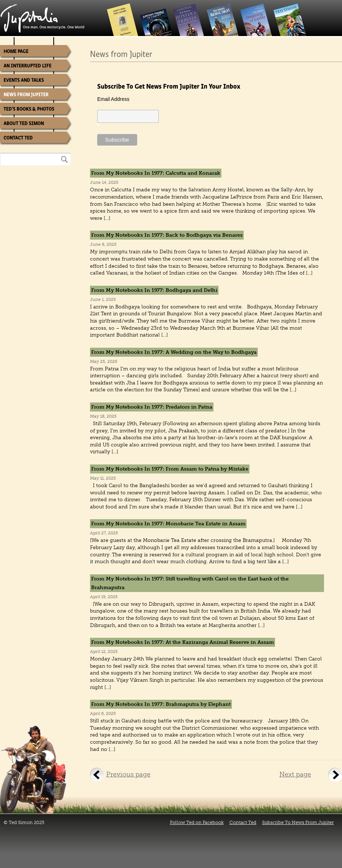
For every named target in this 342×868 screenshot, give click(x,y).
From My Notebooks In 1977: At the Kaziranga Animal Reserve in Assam (183, 642)
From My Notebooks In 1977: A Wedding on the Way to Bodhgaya (174, 352)
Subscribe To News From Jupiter (298, 822)
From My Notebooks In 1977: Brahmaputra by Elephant (161, 704)
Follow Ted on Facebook (197, 822)
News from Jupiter (26, 95)
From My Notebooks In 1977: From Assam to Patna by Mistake (170, 469)
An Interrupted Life (28, 66)
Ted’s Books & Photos (29, 109)
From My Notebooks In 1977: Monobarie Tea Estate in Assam (168, 524)
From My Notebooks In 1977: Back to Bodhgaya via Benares (167, 235)
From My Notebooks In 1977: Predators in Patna (152, 407)
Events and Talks (24, 80)
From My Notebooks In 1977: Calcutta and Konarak (156, 173)
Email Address (113, 99)
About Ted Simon (24, 123)
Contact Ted (18, 138)
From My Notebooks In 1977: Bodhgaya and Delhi (154, 290)
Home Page (16, 51)
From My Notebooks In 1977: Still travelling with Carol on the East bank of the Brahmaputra (190, 583)
